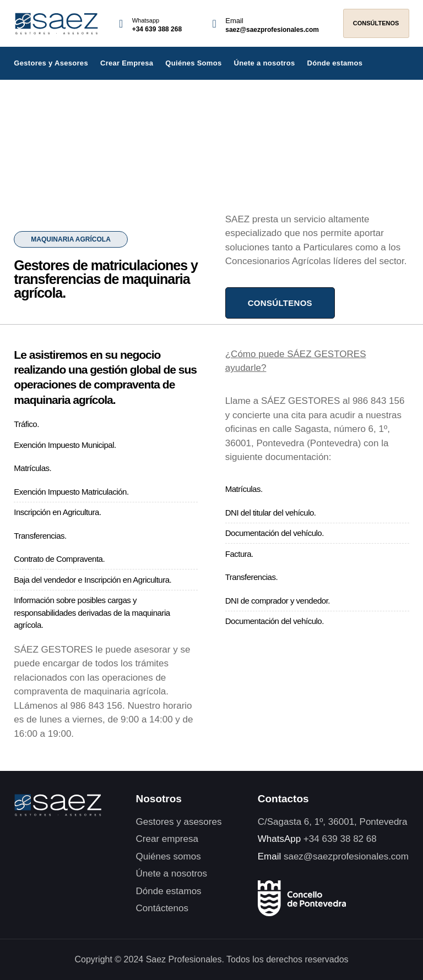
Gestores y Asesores (51, 63)
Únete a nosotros (265, 63)
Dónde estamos (335, 63)
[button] (70, 239)
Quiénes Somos (193, 63)
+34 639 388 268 (157, 29)
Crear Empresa (127, 63)
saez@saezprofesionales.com (272, 30)
